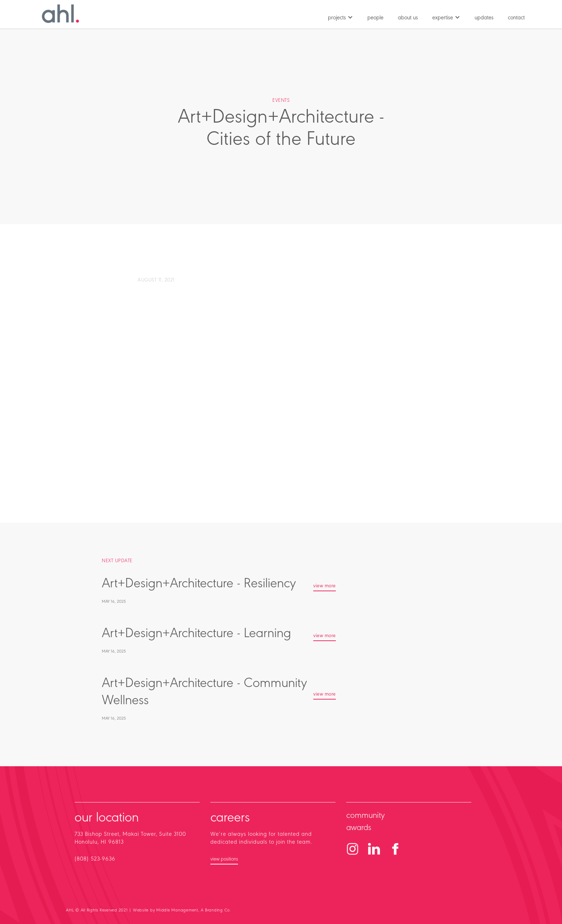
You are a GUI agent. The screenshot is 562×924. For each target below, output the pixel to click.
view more (325, 586)
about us (408, 18)
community (365, 816)
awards (359, 828)
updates (484, 18)
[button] (340, 16)
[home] (61, 14)
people (375, 18)
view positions (224, 859)
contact (516, 18)
